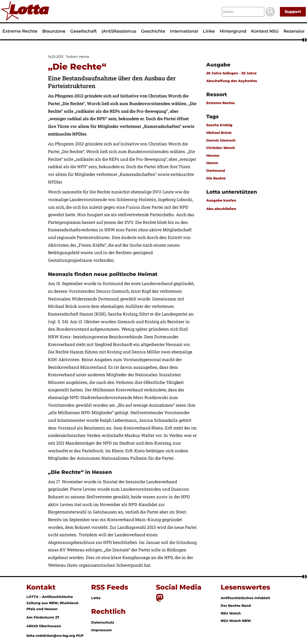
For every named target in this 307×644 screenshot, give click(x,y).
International (184, 31)
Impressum (101, 630)
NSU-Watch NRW (236, 621)
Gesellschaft (83, 31)
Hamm (212, 163)
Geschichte (153, 31)
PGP (80, 636)
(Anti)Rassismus (119, 31)
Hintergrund (233, 31)
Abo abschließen (221, 209)
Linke (209, 31)
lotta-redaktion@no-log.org (51, 636)
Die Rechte (216, 178)
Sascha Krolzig (219, 125)
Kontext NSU (265, 31)
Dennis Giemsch (221, 140)
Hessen (213, 155)
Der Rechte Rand (236, 606)
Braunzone (54, 31)
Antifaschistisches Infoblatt (245, 598)
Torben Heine (77, 57)
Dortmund (216, 171)
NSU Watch (231, 613)
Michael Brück (219, 133)
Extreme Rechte (20, 31)
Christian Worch (221, 148)
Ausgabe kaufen (221, 200)
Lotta (96, 598)
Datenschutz (103, 622)
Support (293, 12)
